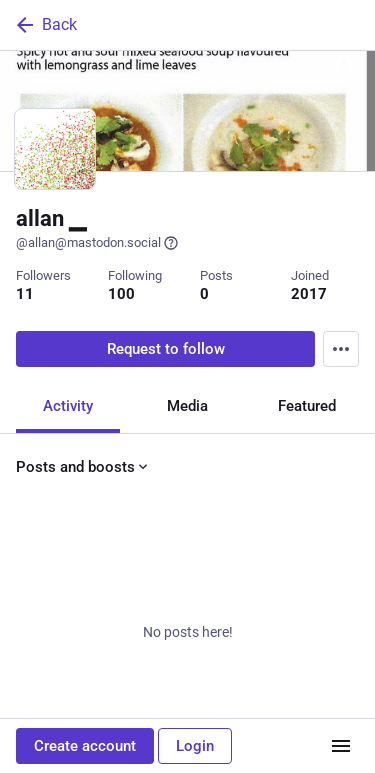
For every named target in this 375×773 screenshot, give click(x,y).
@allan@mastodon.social (97, 243)
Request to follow (166, 349)
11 (25, 294)
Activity (68, 406)
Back (45, 25)
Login (195, 746)
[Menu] (341, 349)
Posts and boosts (83, 467)
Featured (307, 406)
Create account (85, 746)
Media (187, 406)
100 (121, 294)
